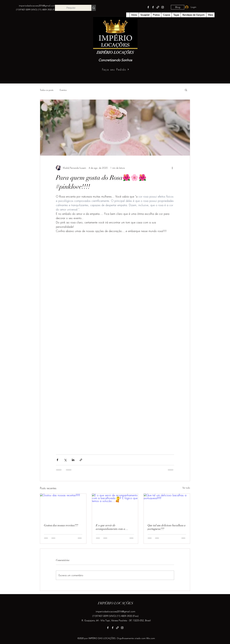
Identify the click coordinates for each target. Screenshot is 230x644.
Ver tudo (186, 488)
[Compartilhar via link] (81, 460)
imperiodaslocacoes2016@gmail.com (37, 6)
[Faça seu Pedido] (116, 69)
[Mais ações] (172, 168)
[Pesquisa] (71, 8)
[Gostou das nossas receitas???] (63, 507)
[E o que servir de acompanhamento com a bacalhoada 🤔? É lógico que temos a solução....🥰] (115, 507)
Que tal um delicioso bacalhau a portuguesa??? (167, 527)
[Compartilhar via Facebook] (57, 460)
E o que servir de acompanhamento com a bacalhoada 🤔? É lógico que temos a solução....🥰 (113, 527)
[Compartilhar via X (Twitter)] (65, 460)
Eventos (63, 90)
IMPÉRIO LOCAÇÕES (115, 53)
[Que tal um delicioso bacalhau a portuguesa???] (167, 507)
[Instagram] (163, 7)
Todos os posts (47, 90)
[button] (186, 90)
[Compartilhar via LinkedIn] (73, 460)
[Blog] (178, 7)
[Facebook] (148, 7)
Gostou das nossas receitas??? (61, 525)
